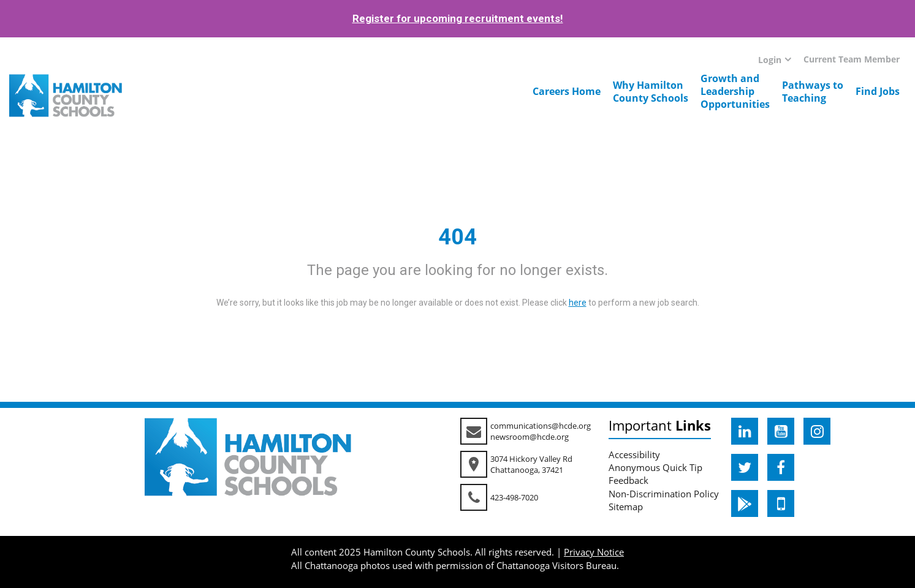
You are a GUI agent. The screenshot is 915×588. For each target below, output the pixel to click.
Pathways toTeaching (813, 92)
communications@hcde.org (541, 426)
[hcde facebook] (781, 467)
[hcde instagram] (817, 431)
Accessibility (634, 454)
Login (770, 60)
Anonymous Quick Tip (655, 467)
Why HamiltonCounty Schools (651, 92)
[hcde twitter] (745, 467)
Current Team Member (852, 59)
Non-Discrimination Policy (664, 494)
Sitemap (626, 507)
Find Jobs (878, 91)
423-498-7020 (514, 497)
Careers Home (567, 91)
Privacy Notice (594, 552)
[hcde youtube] (781, 431)
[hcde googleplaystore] (745, 503)
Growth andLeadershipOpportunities (735, 91)
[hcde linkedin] (745, 431)
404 (457, 237)
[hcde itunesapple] (781, 503)
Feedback (628, 480)
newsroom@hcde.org (530, 437)
